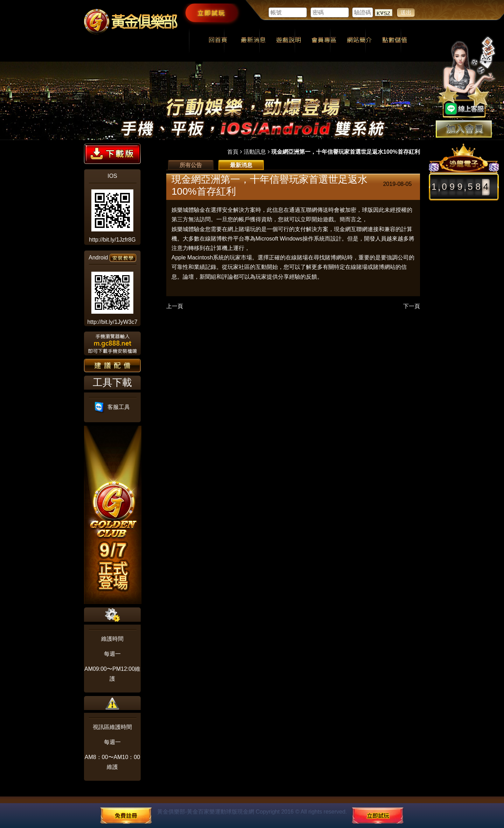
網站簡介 (359, 41)
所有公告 (191, 165)
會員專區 (324, 41)
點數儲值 (395, 41)
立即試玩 (211, 13)
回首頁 (218, 41)
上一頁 (175, 306)
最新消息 (253, 41)
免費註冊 (126, 815)
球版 (367, 210)
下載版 (112, 154)
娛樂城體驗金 (188, 210)
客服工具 (113, 407)
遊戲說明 (289, 41)
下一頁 (412, 306)
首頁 (233, 152)
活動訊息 (255, 152)
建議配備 (112, 366)
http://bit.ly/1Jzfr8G (112, 240)
